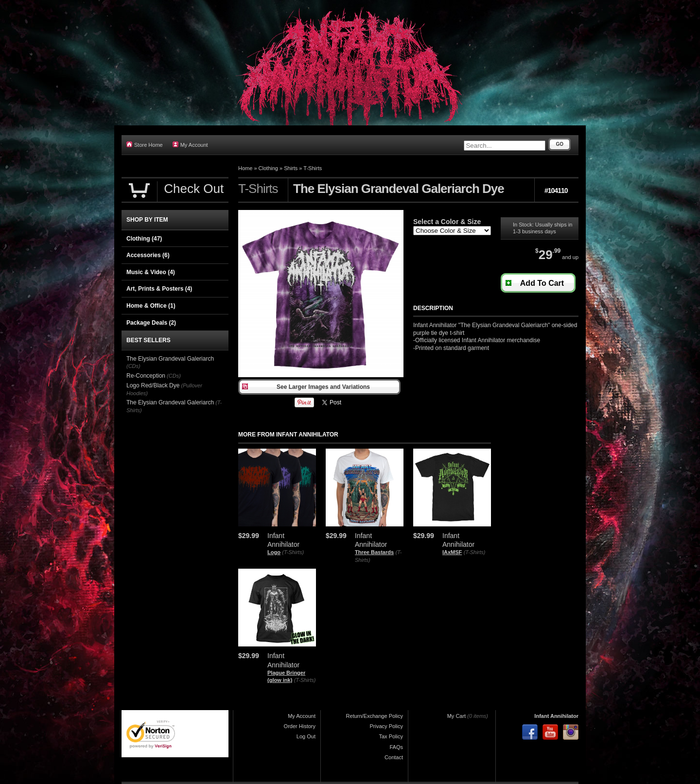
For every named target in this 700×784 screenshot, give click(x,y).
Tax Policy (391, 736)
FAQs (396, 747)
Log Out (306, 736)
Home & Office (151, 306)
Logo (274, 552)
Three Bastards (374, 552)
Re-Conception (146, 376)
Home (245, 168)
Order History (300, 726)
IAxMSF (452, 552)
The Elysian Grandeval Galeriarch (170, 359)
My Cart (457, 716)
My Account (190, 145)
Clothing (268, 168)
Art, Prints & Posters (159, 289)
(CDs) (133, 366)
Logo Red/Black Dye (153, 385)
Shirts (291, 168)
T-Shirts (313, 168)
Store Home (145, 145)
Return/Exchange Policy (375, 716)
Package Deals (151, 323)
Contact (394, 757)
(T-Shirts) (293, 552)
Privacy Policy (386, 726)
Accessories (148, 255)
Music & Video (151, 272)
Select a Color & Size (447, 222)
